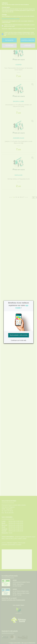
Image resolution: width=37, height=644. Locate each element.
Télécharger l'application (18, 335)
